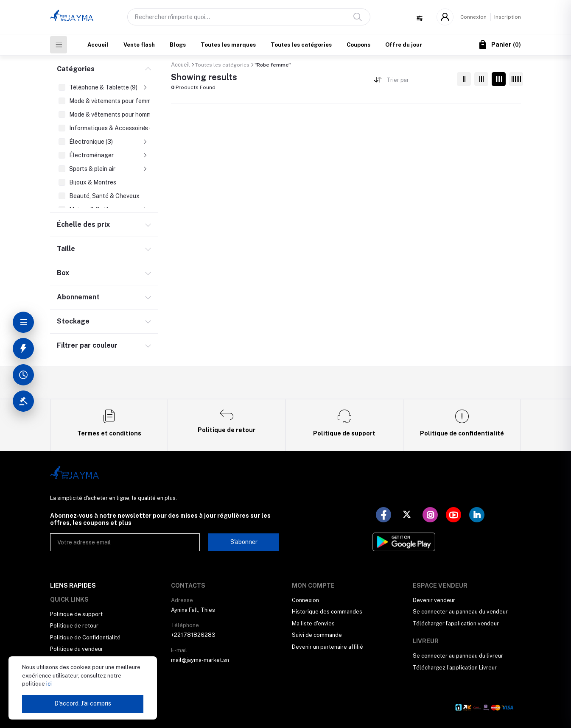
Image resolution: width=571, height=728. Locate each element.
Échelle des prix (83, 225)
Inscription (508, 17)
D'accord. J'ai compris (83, 703)
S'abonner (244, 542)
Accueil (98, 45)
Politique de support (76, 614)
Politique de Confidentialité (85, 637)
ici (48, 684)
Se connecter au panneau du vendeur (460, 612)
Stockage (73, 321)
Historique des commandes (327, 612)
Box (63, 273)
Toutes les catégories (301, 45)
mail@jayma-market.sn (200, 660)
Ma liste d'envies (313, 623)
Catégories (76, 69)
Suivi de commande (317, 635)
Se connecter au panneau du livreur (458, 656)
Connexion (473, 17)
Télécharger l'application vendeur (456, 623)
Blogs (178, 45)
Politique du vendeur (77, 649)
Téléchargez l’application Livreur (455, 668)
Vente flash (139, 45)
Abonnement (78, 297)
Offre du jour (404, 45)
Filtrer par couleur (87, 345)
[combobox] (418, 82)
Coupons (358, 45)
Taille (66, 249)
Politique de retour (74, 626)
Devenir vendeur (434, 600)
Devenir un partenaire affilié (327, 647)
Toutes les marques (228, 45)
